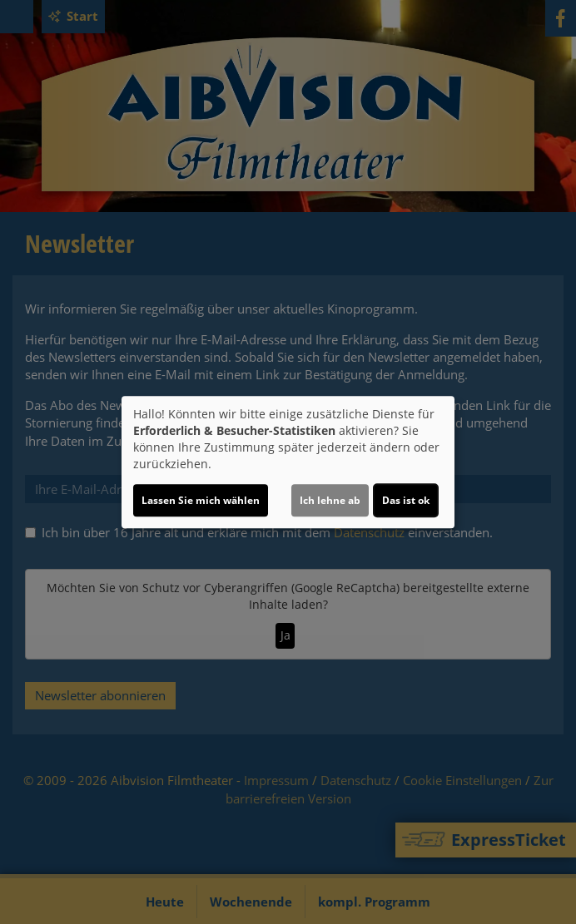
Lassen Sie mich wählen (201, 500)
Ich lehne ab (330, 500)
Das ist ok (406, 500)
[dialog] (288, 462)
